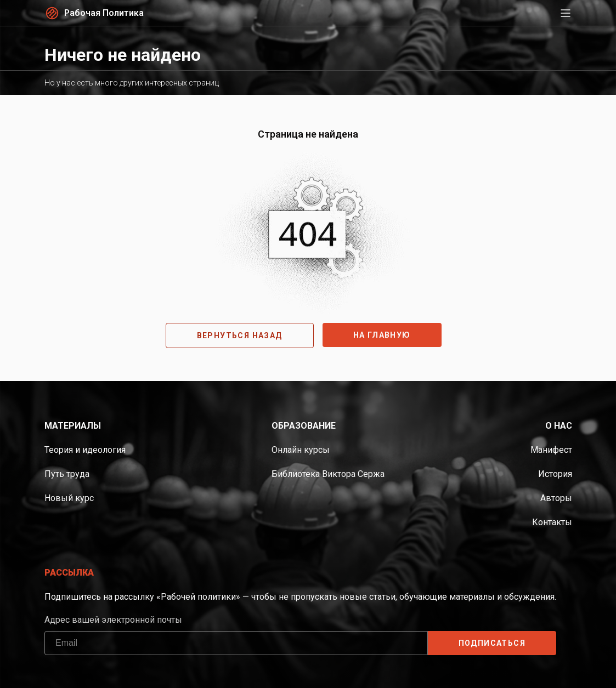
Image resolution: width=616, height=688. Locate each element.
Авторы (556, 498)
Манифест (551, 450)
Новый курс (69, 498)
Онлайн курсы (301, 450)
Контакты (552, 522)
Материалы (73, 426)
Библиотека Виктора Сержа (328, 474)
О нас (559, 426)
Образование (304, 426)
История (555, 474)
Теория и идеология (85, 450)
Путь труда (67, 474)
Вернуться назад (240, 336)
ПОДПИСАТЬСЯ (491, 643)
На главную (382, 335)
